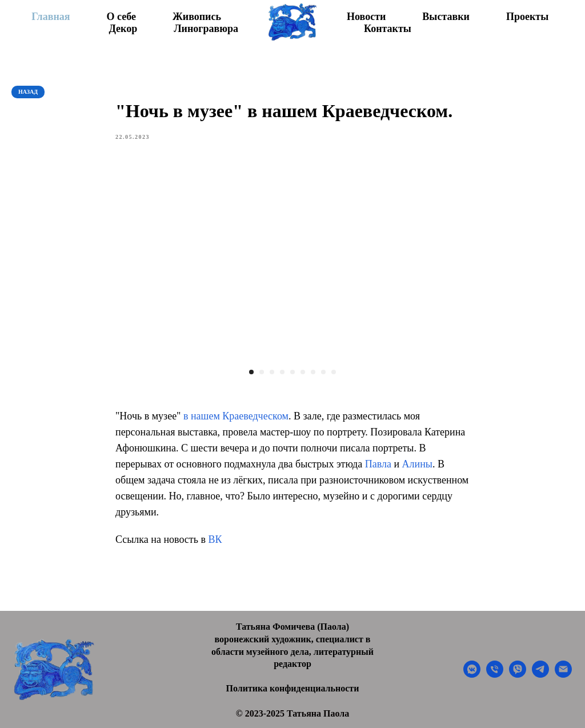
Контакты (388, 29)
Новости (366, 17)
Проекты (527, 17)
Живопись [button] (197, 17)
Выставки (446, 17)
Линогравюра (206, 29)
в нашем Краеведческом (236, 416)
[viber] (518, 675)
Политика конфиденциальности (293, 688)
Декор (123, 29)
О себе (121, 17)
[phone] (495, 675)
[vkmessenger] (472, 675)
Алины (417, 464)
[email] (563, 675)
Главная (51, 17)
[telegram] (540, 675)
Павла (378, 464)
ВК (215, 539)
